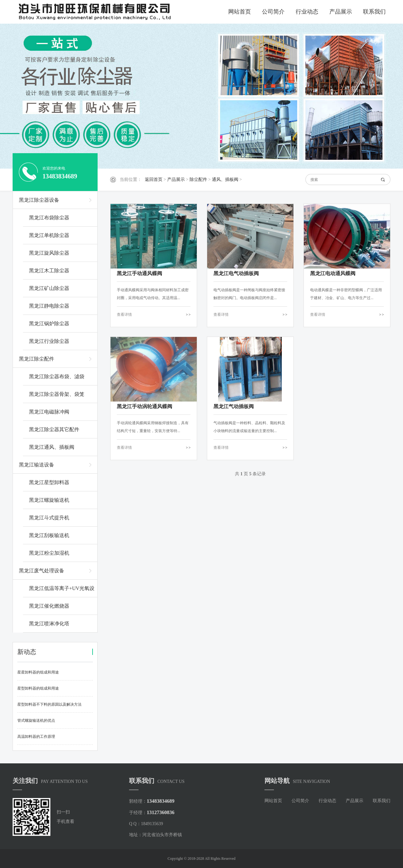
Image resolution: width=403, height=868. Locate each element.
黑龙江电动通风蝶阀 (333, 273)
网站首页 (240, 12)
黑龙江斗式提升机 (49, 518)
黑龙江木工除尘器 (49, 271)
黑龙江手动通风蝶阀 (139, 273)
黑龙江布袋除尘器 (49, 218)
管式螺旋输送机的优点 (36, 720)
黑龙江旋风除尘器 (49, 253)
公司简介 (273, 12)
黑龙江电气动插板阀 (236, 273)
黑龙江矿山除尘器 (49, 288)
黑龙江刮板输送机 (49, 535)
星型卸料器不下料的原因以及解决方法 (49, 704)
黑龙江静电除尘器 (49, 306)
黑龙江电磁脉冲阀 (49, 412)
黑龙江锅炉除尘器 (49, 324)
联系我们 (374, 12)
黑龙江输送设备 (37, 465)
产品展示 (341, 12)
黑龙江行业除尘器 (49, 341)
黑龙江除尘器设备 (39, 200)
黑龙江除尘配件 (37, 359)
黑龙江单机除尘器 (49, 235)
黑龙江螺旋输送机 (49, 500)
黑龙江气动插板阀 (234, 406)
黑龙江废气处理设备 (42, 571)
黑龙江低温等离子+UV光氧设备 (62, 591)
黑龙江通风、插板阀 (52, 447)
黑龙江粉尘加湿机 (49, 553)
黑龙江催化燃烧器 (49, 606)
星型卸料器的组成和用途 (38, 688)
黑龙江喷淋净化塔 (49, 624)
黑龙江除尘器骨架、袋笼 (57, 394)
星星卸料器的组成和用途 (38, 672)
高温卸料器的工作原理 (36, 737)
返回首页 (154, 179)
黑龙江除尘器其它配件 (54, 429)
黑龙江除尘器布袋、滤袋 (57, 376)
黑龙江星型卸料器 (49, 482)
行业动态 (307, 12)
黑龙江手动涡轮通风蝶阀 (145, 406)
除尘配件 (198, 179)
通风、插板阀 (225, 179)
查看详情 (124, 315)
